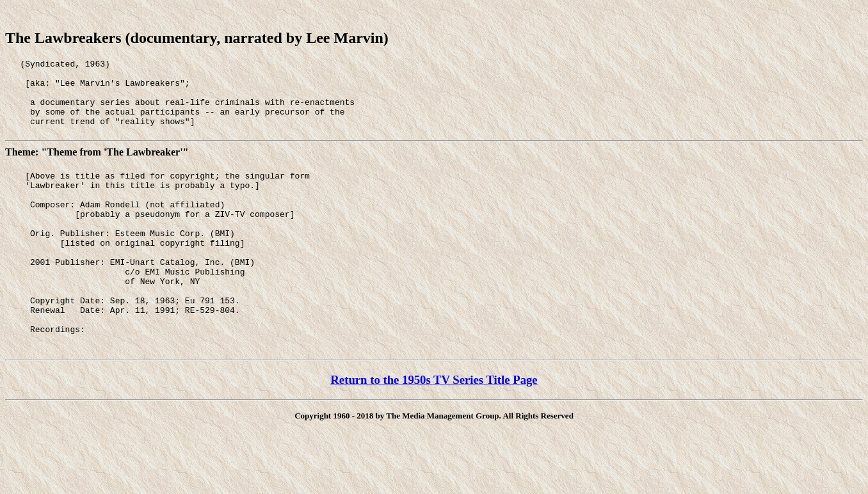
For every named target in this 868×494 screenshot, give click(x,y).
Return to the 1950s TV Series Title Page (434, 426)
